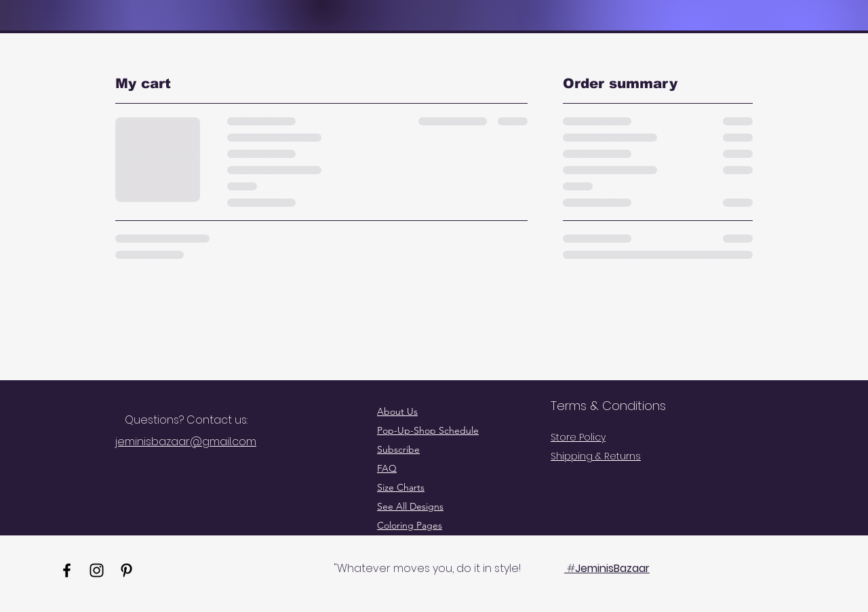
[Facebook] (67, 570)
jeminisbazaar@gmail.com (186, 442)
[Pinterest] (126, 570)
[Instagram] (97, 570)
